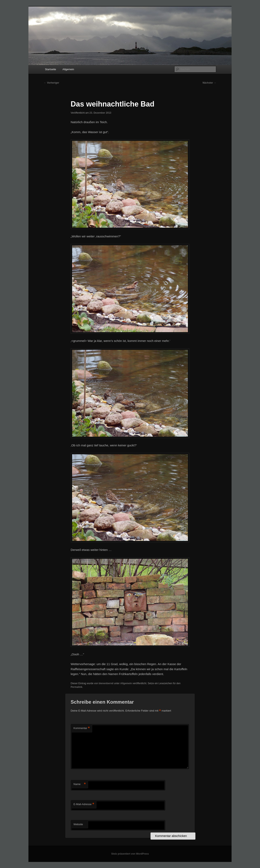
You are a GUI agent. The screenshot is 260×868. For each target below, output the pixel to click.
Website (78, 824)
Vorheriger (51, 83)
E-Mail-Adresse (84, 804)
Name (80, 784)
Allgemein (68, 69)
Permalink (76, 687)
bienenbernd (106, 683)
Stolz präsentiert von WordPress (130, 854)
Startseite (50, 69)
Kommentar (82, 728)
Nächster (209, 83)
